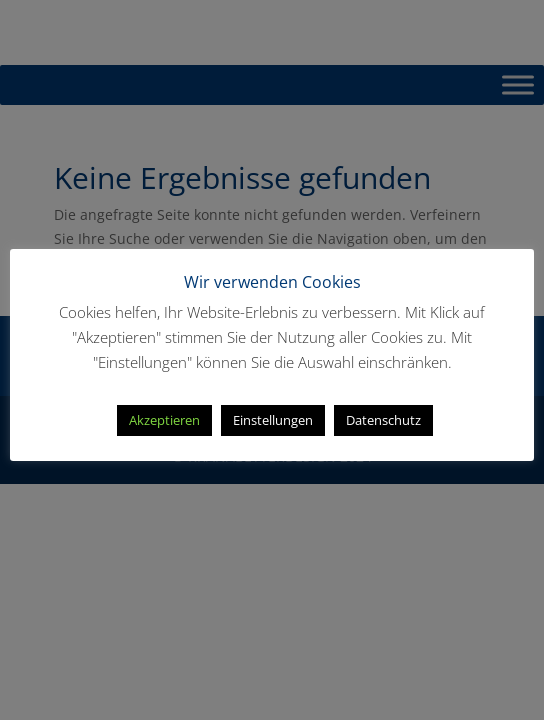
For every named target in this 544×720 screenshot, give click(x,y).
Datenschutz (383, 420)
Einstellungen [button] (273, 420)
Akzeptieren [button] (164, 420)
